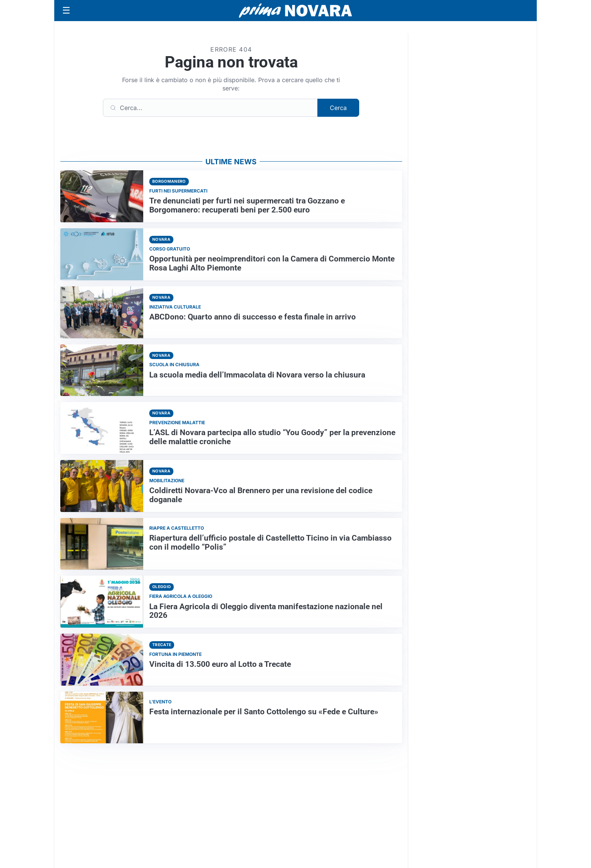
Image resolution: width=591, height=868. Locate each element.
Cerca (338, 108)
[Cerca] (210, 108)
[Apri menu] (66, 11)
